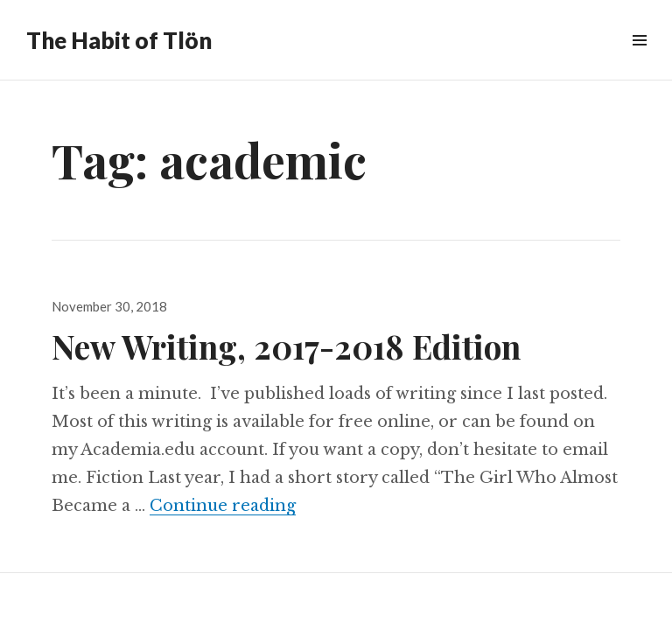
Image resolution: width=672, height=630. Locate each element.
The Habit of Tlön (119, 40)
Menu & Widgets (639, 60)
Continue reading (223, 506)
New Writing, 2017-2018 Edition (286, 346)
